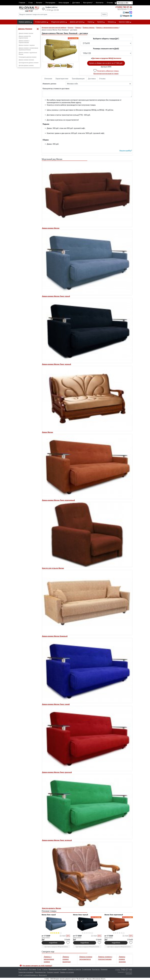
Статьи (45, 969)
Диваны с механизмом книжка (49, 959)
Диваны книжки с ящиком (27, 45)
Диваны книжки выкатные (67, 959)
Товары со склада (67, 972)
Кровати (101, 22)
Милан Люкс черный (81, 915)
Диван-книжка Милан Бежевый (55, 636)
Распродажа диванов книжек (28, 57)
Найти (104, 14)
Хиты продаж (64, 3)
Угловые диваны (42, 22)
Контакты (100, 3)
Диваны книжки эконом (26, 33)
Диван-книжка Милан (51, 228)
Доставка (76, 3)
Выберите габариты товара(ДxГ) (106, 39)
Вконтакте (43, 975)
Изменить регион (49, 84)
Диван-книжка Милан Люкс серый (56, 296)
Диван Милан (47, 432)
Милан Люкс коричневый (114, 915)
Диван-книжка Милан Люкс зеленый (57, 840)
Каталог (39, 3)
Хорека (91, 22)
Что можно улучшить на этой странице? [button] (37, 966)
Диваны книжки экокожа (26, 60)
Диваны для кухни (77, 22)
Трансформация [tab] (78, 79)
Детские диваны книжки (26, 65)
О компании (86, 969)
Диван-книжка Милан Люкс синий (56, 704)
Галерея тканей (53, 972)
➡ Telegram (126, 16)
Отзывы (110, 3)
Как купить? (88, 3)
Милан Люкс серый (49, 915)
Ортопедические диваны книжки (29, 63)
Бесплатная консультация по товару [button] (106, 74)
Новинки (104, 969)
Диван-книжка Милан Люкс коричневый (58, 500)
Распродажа (50, 3)
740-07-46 (124, 7)
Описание (48, 79)
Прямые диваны (25, 22)
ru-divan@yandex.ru (31, 975)
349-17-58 (125, 9)
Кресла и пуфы (125, 22)
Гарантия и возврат (26, 972)
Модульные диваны (59, 22)
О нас (31, 3)
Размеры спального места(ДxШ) (106, 49)
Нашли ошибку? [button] (126, 151)
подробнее (53, 943)
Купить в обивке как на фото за (106, 63)
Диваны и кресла (74, 969)
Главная (22, 3)
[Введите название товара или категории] (60, 14)
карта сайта (129, 974)
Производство (40, 972)
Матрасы (112, 22)
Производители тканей (57, 969)
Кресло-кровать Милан (51, 908)
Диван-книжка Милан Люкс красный (57, 772)
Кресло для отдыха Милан (53, 568)
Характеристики (62, 79)
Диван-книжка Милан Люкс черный (56, 364)
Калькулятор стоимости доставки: (56, 89)
